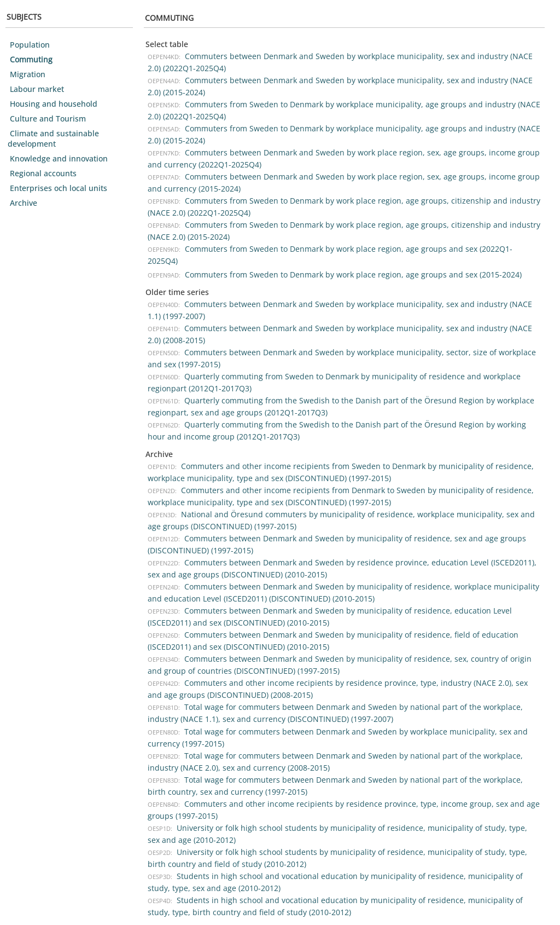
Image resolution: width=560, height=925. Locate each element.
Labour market (37, 89)
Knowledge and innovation (59, 158)
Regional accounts (43, 173)
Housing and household (54, 104)
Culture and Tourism (48, 118)
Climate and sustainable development (53, 138)
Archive (24, 203)
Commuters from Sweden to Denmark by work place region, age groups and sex (313, 249)
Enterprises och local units (59, 188)
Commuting (31, 59)
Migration (28, 74)
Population (30, 45)
